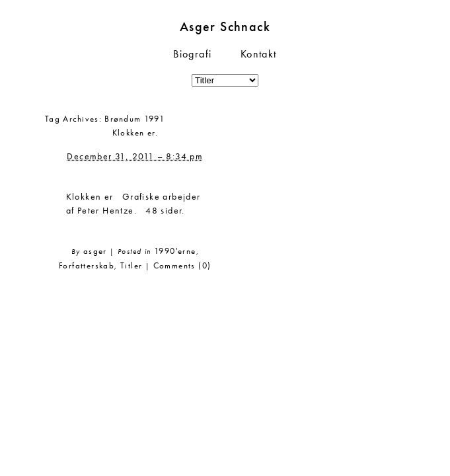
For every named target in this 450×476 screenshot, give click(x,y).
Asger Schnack (225, 26)
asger (95, 251)
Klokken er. (135, 133)
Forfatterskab (87, 265)
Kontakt (259, 54)
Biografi (192, 54)
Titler (131, 265)
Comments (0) (182, 265)
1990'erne (175, 251)
